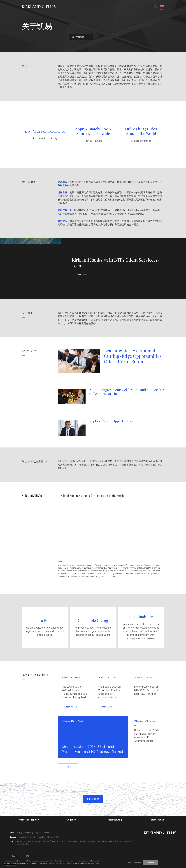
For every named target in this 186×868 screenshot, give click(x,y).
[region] (93, 863)
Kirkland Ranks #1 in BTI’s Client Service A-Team (116, 263)
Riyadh (38, 833)
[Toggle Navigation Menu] (162, 7)
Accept (151, 862)
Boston (37, 841)
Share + (61, 561)
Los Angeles (73, 841)
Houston (62, 841)
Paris (58, 837)
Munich (50, 837)
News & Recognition (35, 675)
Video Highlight (32, 496)
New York (101, 841)
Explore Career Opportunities (111, 421)
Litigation (71, 820)
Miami (83, 841)
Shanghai (47, 833)
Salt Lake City (124, 841)
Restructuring (115, 820)
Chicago (46, 841)
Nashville (91, 841)
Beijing (19, 833)
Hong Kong (29, 833)
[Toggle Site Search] (156, 7)
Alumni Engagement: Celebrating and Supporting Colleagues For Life (127, 392)
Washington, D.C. (23, 844)
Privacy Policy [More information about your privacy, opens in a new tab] (10, 866)
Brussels (23, 837)
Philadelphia (112, 841)
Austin (19, 841)
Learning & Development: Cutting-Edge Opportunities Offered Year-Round (133, 356)
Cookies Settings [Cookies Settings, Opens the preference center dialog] (134, 862)
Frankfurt (32, 837)
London (42, 837)
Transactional (158, 820)
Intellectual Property (29, 820)
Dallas (54, 841)
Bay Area (28, 841)
